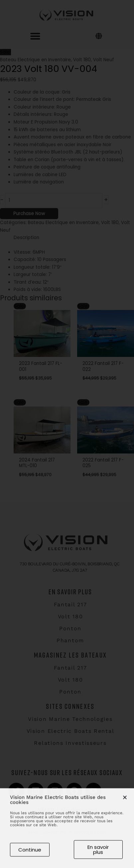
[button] (125, 801)
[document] (67, 434)
